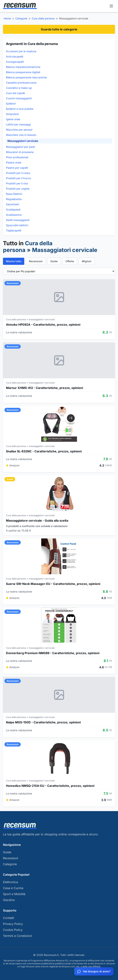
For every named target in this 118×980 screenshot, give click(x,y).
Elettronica (10, 882)
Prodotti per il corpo (18, 173)
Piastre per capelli (17, 168)
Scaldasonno (14, 215)
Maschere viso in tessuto (21, 135)
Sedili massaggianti (18, 220)
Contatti (8, 918)
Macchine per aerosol (19, 130)
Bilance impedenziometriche (23, 67)
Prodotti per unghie (18, 189)
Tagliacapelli (14, 230)
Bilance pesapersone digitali (23, 72)
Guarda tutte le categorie (59, 29)
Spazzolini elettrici (17, 225)
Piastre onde (14, 162)
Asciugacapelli (15, 62)
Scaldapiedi (13, 209)
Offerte (70, 261)
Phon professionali (17, 157)
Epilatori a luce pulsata (20, 109)
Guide (54, 261)
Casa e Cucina (13, 888)
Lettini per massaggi (18, 124)
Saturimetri (13, 204)
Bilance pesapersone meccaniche (26, 77)
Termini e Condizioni (17, 936)
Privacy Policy (13, 924)
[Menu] (111, 6)
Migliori (87, 261)
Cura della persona (43, 18)
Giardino (9, 900)
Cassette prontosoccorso (21, 83)
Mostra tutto (14, 261)
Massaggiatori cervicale (23, 141)
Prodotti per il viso (17, 183)
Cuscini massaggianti (19, 98)
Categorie (21, 18)
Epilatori (11, 103)
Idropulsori (12, 114)
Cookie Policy (13, 930)
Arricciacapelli (15, 56)
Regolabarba (14, 199)
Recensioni (36, 261)
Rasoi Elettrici (14, 194)
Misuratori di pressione (20, 152)
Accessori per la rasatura (21, 51)
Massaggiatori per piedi (20, 147)
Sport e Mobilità (14, 894)
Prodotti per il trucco (18, 178)
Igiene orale (13, 119)
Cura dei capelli (15, 93)
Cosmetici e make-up (19, 88)
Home (7, 18)
